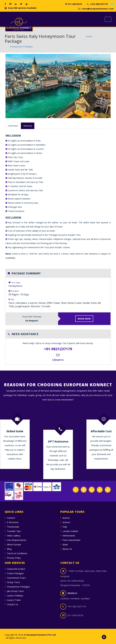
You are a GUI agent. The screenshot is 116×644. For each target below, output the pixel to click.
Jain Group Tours (15, 591)
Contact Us (13, 604)
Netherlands (69, 536)
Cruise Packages (15, 573)
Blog (9, 549)
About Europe (14, 544)
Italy (65, 527)
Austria (66, 518)
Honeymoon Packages (21, 46)
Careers (11, 518)
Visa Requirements (17, 540)
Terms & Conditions (17, 553)
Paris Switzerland (71, 540)
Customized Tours (16, 578)
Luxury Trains (14, 600)
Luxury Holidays (15, 595)
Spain (65, 544)
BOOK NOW (84, 319)
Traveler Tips (14, 531)
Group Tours (13, 582)
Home (89, 36)
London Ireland (70, 531)
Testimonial (13, 527)
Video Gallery (14, 536)
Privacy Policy (14, 558)
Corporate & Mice (16, 569)
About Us (67, 549)
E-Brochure (13, 522)
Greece (66, 522)
